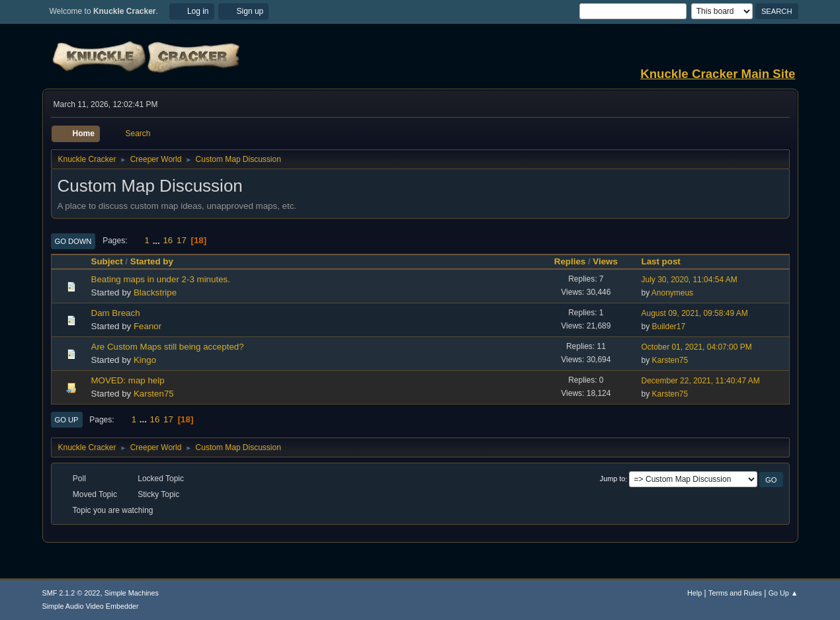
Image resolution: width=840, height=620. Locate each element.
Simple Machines (132, 593)
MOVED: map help (128, 380)
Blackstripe (155, 292)
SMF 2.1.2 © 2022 (71, 593)
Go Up (67, 420)
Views (605, 261)
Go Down (73, 241)
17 (182, 240)
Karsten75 (670, 360)
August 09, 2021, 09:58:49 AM (695, 313)
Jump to (612, 479)
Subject (107, 261)
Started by (152, 261)
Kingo (145, 360)
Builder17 (669, 327)
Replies (570, 261)
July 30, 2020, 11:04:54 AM (690, 280)
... (158, 240)
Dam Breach (116, 313)
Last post (667, 261)
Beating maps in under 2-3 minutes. (161, 279)
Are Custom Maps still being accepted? (168, 347)
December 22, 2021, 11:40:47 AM (701, 381)
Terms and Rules (735, 593)
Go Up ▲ (783, 593)
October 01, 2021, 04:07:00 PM (697, 347)
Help (694, 593)
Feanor (147, 326)
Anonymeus (672, 293)
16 (168, 240)
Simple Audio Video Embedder (91, 606)
